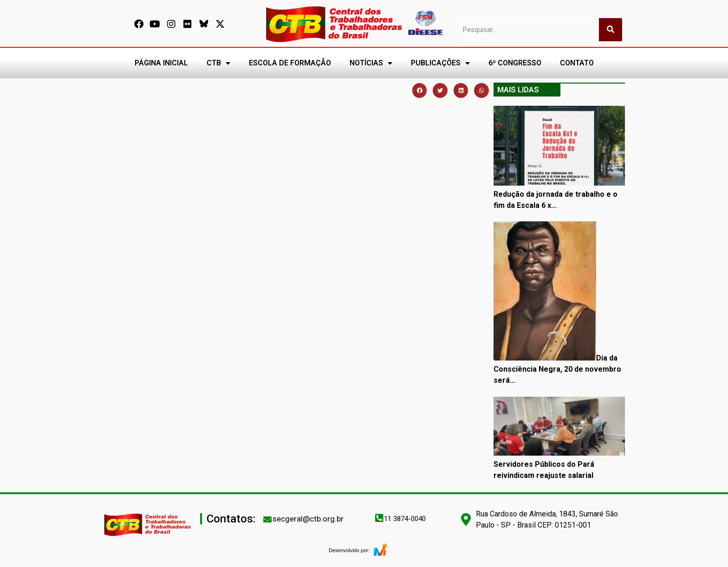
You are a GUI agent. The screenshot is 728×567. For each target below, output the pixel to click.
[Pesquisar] (611, 30)
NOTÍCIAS (371, 63)
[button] (420, 90)
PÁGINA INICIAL (161, 63)
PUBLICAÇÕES (440, 63)
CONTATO (577, 63)
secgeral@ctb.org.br (308, 519)
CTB (218, 63)
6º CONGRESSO (515, 63)
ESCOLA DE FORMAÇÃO (290, 63)
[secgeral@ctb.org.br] (267, 519)
